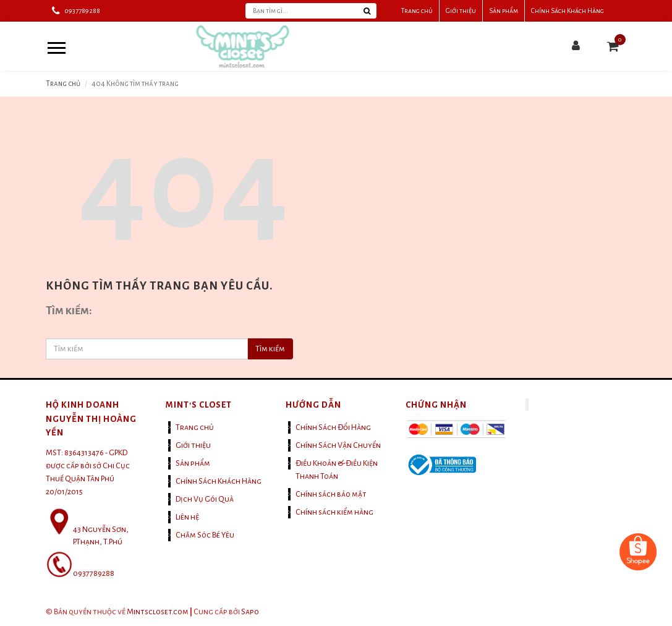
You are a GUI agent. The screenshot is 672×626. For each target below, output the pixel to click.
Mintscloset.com (158, 612)
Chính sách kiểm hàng (334, 512)
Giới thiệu (461, 11)
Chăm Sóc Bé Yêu (205, 535)
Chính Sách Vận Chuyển (338, 445)
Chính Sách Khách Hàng (568, 11)
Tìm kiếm (270, 349)
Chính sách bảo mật (331, 494)
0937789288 (82, 11)
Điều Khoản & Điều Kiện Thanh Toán (337, 470)
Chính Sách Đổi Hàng (333, 427)
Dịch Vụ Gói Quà (205, 499)
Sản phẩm (504, 11)
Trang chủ (417, 11)
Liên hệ (187, 517)
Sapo (250, 612)
